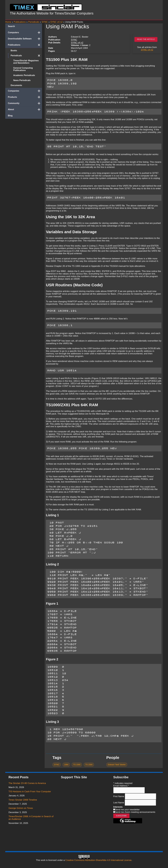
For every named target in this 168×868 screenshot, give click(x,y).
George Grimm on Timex (21, 808)
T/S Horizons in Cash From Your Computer (30, 792)
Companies (25, 91)
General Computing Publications (23, 69)
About (25, 109)
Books (14, 51)
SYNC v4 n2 (77, 43)
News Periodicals (22, 80)
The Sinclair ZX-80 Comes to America (27, 783)
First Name (119, 796)
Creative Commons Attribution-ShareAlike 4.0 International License (98, 860)
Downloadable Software (25, 39)
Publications (25, 45)
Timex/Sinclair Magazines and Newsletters (26, 62)
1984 (66, 765)
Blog (10, 116)
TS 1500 (89, 765)
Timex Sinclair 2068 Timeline (23, 800)
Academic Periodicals (24, 75)
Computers (25, 33)
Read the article (146, 39)
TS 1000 (77, 765)
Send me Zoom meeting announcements (135, 812)
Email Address (121, 786)
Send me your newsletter (127, 810)
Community (25, 103)
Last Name (119, 803)
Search (11, 26)
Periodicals (26, 56)
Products (25, 97)
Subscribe (121, 816)
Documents (16, 85)
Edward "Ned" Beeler (117, 765)
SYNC (74, 40)
